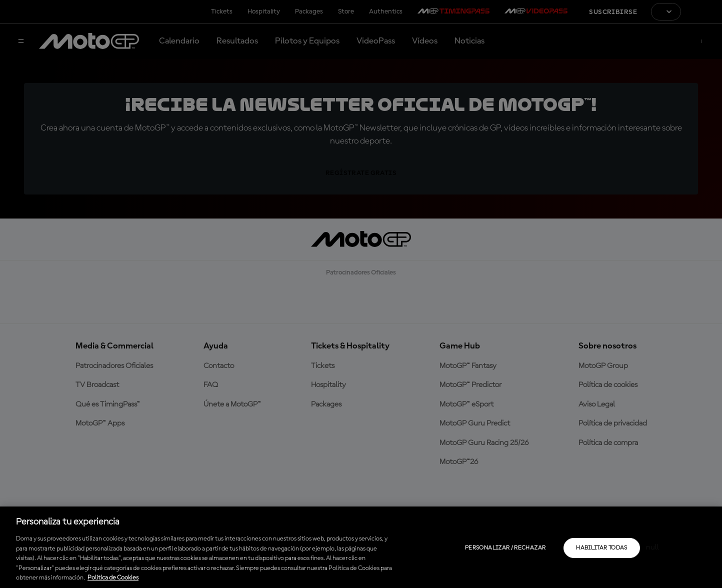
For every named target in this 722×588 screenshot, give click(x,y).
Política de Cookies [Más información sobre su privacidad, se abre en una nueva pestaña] (113, 578)
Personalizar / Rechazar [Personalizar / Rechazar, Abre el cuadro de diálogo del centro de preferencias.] (505, 548)
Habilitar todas (601, 548)
